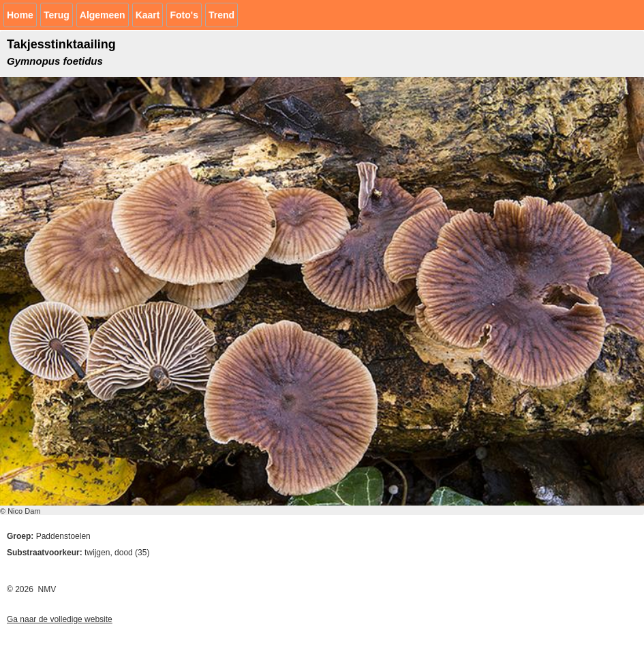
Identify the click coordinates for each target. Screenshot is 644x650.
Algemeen (103, 15)
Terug (57, 15)
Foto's (184, 15)
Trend (221, 15)
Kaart (148, 15)
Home (20, 15)
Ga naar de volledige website (60, 619)
